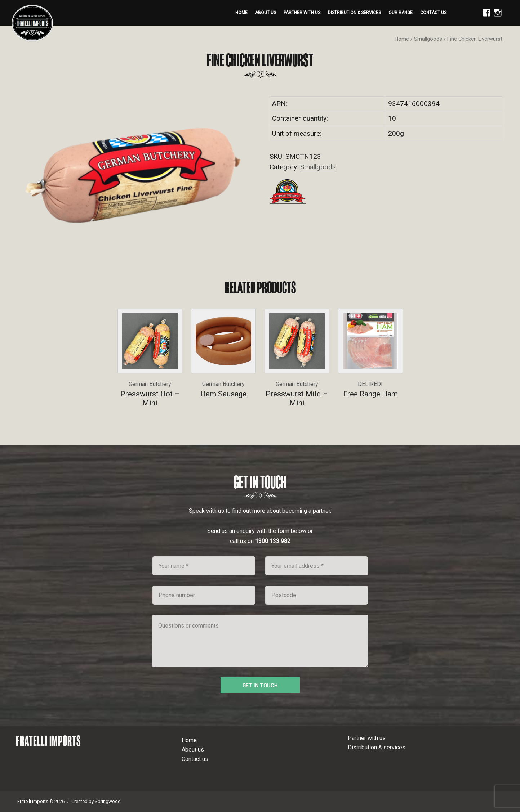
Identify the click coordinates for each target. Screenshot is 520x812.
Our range (401, 13)
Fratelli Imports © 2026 (41, 801)
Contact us (433, 13)
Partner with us (302, 13)
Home (241, 13)
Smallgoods (428, 39)
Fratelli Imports (48, 741)
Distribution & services (354, 13)
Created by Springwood (96, 801)
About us (266, 13)
